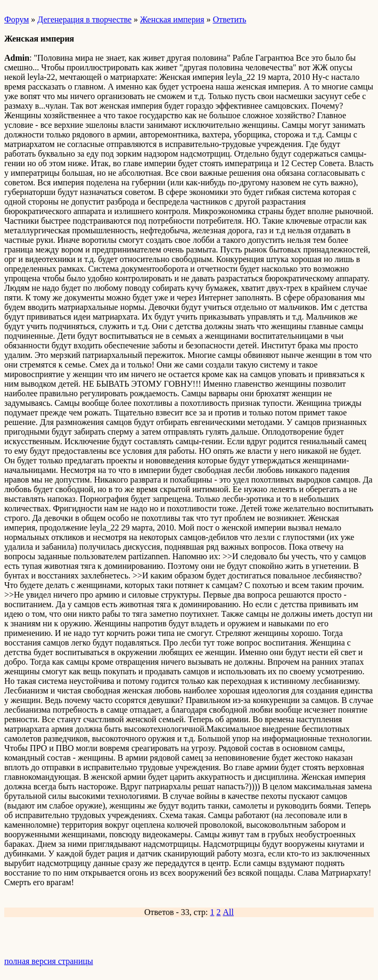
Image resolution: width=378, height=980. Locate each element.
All (228, 912)
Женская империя (172, 19)
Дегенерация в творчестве (84, 19)
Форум (17, 19)
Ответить (230, 19)
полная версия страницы (49, 961)
